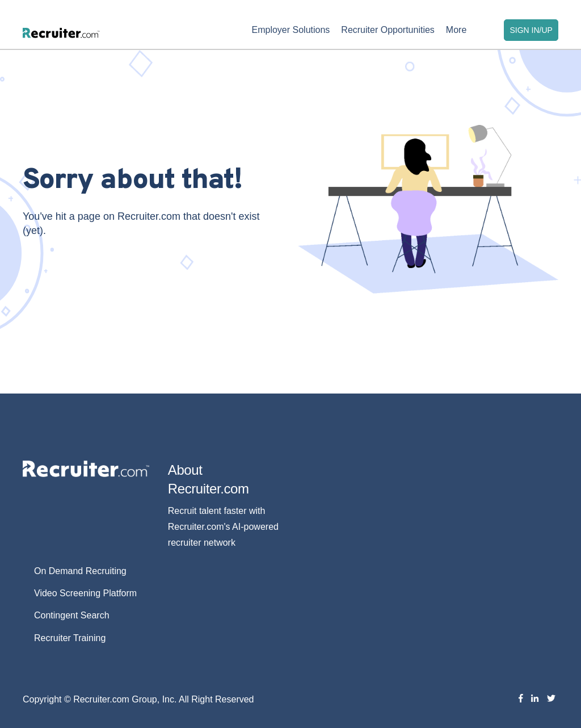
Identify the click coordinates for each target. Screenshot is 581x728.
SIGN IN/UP (531, 30)
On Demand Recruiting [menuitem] (80, 571)
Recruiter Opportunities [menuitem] (388, 30)
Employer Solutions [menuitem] (290, 30)
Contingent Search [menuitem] (72, 615)
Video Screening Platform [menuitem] (85, 593)
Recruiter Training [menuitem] (70, 638)
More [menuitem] (456, 30)
